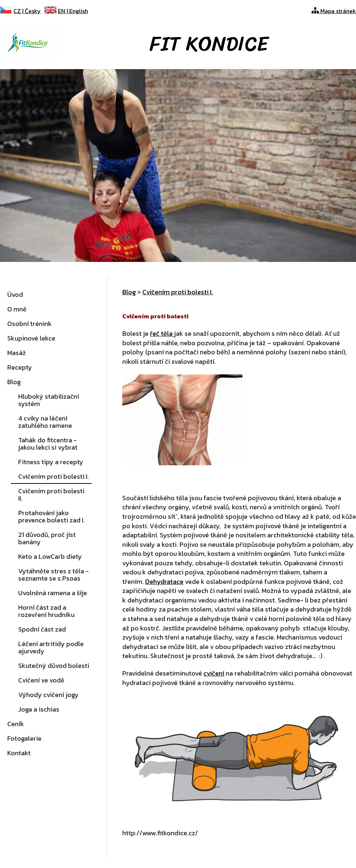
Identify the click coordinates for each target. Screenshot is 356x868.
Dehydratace (164, 582)
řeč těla (162, 333)
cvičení (214, 673)
